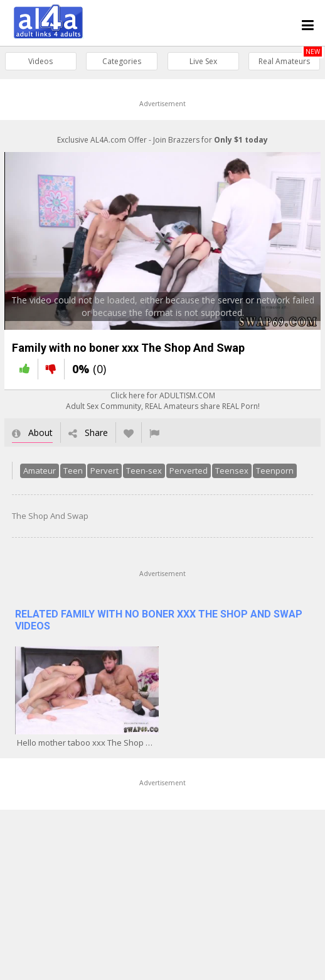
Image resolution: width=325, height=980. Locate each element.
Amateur (35, 476)
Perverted (184, 476)
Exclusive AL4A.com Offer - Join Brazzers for (162, 140)
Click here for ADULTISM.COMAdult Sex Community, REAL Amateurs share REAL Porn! (163, 406)
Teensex (227, 476)
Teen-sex (140, 476)
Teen (69, 476)
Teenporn (270, 476)
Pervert (100, 476)
